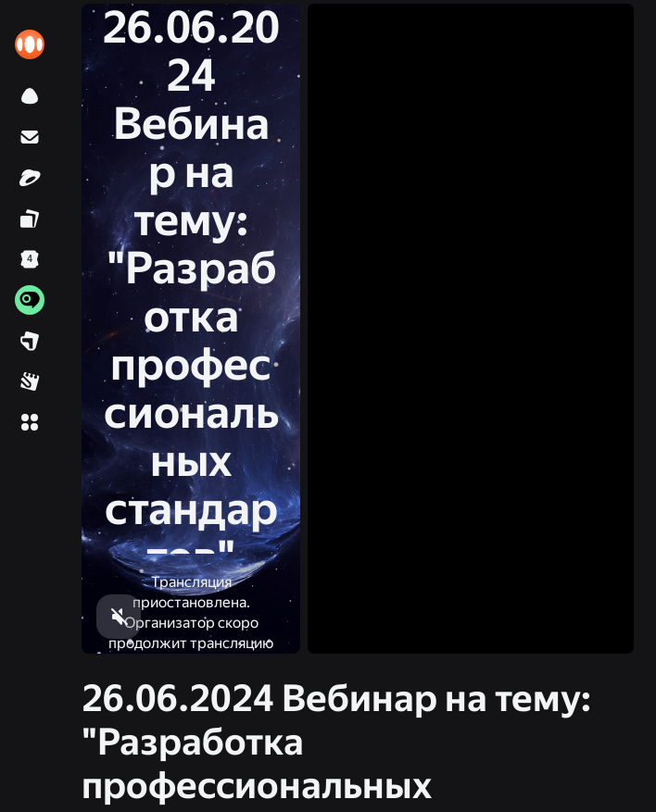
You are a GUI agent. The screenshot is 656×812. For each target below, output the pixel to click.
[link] (30, 44)
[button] (30, 422)
